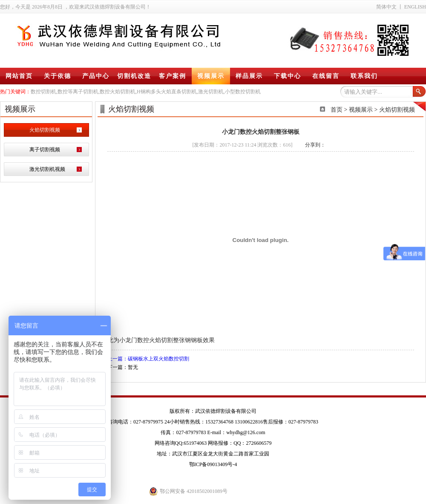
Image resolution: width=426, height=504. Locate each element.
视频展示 (211, 76)
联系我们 (364, 76)
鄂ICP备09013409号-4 (213, 464)
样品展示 (249, 76)
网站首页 (19, 76)
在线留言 (326, 76)
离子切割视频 (45, 150)
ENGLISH (415, 7)
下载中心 (288, 76)
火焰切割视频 (45, 130)
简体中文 (386, 7)
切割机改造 (134, 76)
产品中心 (96, 76)
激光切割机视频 (47, 169)
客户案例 (173, 76)
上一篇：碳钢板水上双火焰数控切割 (148, 359)
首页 (337, 110)
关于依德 (58, 76)
